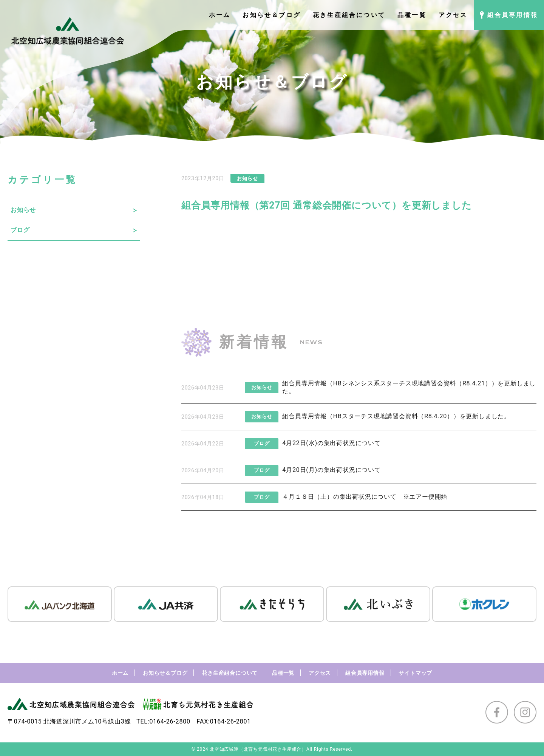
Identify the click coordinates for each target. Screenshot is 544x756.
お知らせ (23, 210)
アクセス (320, 673)
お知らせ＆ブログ (165, 673)
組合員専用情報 (365, 673)
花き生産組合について (230, 673)
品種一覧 (283, 673)
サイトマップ (415, 673)
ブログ (20, 230)
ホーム (120, 673)
